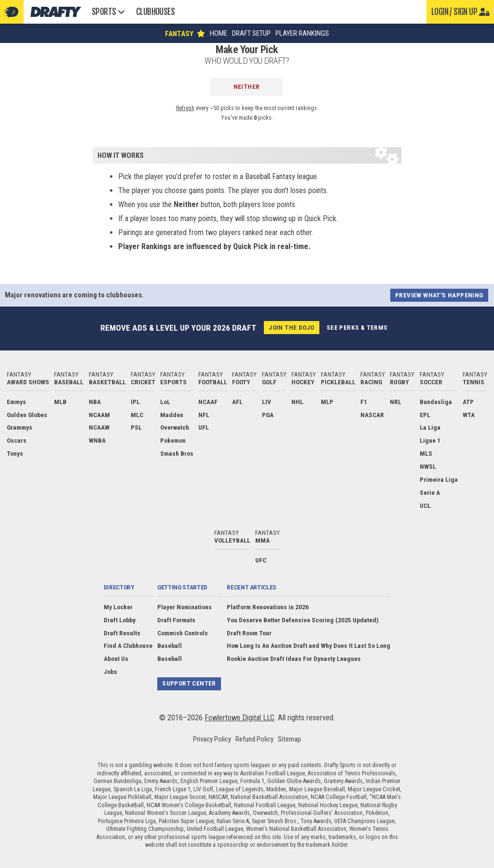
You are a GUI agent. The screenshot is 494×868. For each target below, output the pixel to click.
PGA (268, 415)
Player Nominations (185, 607)
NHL (297, 402)
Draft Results (122, 633)
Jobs (110, 672)
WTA (469, 415)
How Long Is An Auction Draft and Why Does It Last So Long (309, 645)
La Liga (430, 427)
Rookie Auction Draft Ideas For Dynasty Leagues (294, 658)
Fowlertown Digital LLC (240, 718)
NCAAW (99, 427)
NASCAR (372, 415)
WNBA (97, 440)
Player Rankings (302, 34)
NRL (396, 402)
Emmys (16, 402)
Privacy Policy (212, 739)
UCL (425, 505)
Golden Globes (27, 415)
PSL (136, 427)
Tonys (15, 453)
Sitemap (289, 739)
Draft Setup (251, 34)
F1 (364, 402)
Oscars (17, 440)
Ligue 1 (430, 440)
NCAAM (99, 415)
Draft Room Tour (249, 633)
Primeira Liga (439, 479)
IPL (135, 402)
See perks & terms (357, 327)
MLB (60, 402)
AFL (237, 402)
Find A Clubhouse (128, 645)
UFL (204, 427)
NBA (95, 402)
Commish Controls (183, 633)
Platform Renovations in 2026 (268, 607)
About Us (116, 658)
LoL (165, 402)
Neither (247, 86)
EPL (425, 415)
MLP (327, 402)
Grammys (20, 427)
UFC (261, 560)
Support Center (189, 683)
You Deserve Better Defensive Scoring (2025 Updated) (303, 620)
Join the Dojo (291, 327)
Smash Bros (177, 453)
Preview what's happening (439, 295)
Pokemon (173, 440)
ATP (468, 402)
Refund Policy (254, 739)
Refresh (185, 108)
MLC (137, 415)
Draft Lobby (120, 620)
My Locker (118, 607)
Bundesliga (436, 402)
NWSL (428, 466)
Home (219, 34)
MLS (426, 453)
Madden (172, 415)
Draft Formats (176, 620)
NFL (204, 415)
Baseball (170, 645)
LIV (267, 402)
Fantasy (28, 378)
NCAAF (208, 402)
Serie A (430, 492)
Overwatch (175, 427)
